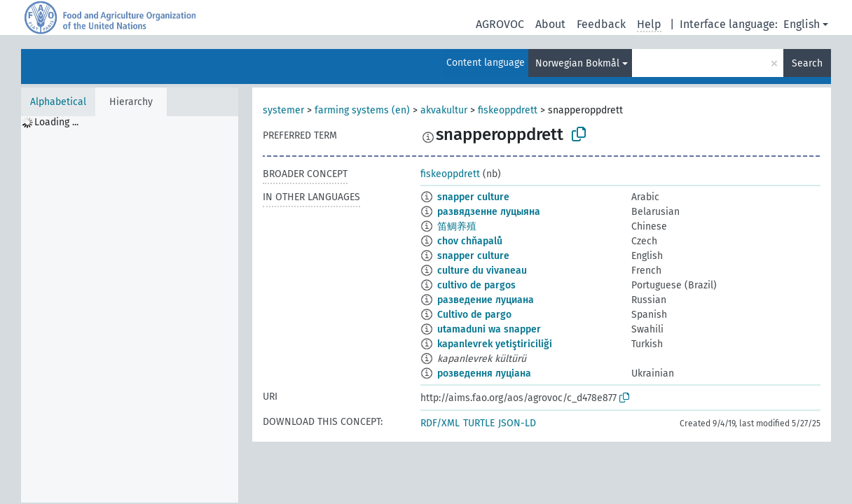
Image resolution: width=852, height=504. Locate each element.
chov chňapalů (470, 241)
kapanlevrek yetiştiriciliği (495, 344)
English (802, 24)
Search (807, 63)
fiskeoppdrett (508, 110)
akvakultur (444, 110)
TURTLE (479, 423)
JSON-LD (517, 423)
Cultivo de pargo (474, 315)
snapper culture (473, 197)
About (550, 24)
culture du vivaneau (482, 271)
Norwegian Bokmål (577, 63)
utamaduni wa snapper (489, 329)
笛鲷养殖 (457, 226)
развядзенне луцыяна (489, 212)
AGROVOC (500, 24)
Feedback (601, 24)
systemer (283, 110)
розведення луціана (484, 373)
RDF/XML (440, 423)
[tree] (130, 309)
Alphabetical (58, 102)
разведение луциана (486, 300)
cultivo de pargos (476, 285)
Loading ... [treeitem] (56, 122)
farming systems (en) (362, 110)
